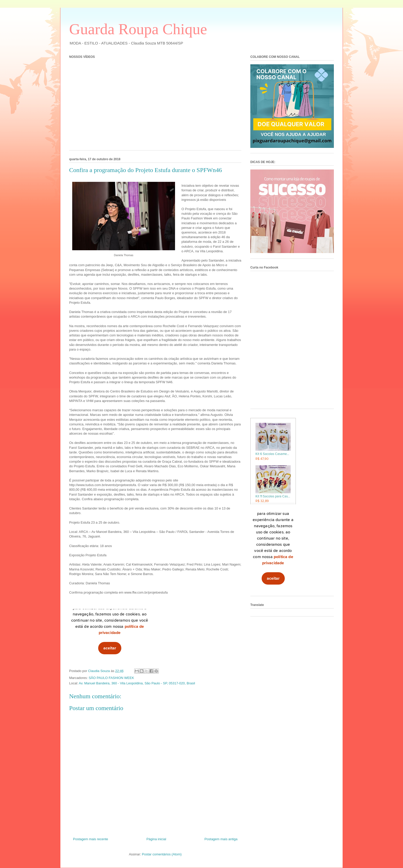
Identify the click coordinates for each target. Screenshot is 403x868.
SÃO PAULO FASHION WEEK (111, 678)
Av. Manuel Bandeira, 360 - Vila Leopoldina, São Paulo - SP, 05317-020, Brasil (137, 683)
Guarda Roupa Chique (138, 29)
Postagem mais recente (91, 839)
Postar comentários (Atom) (162, 854)
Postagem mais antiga (221, 839)
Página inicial (156, 839)
